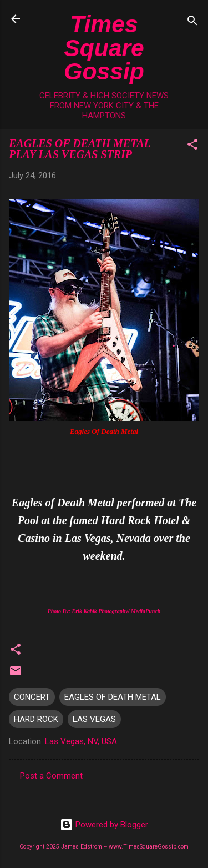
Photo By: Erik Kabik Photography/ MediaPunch (104, 611)
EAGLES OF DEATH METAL (113, 697)
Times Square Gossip (104, 47)
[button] (192, 146)
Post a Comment (51, 776)
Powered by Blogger (104, 825)
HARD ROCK (36, 719)
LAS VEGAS (94, 719)
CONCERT (32, 697)
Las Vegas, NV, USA (81, 741)
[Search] (192, 22)
